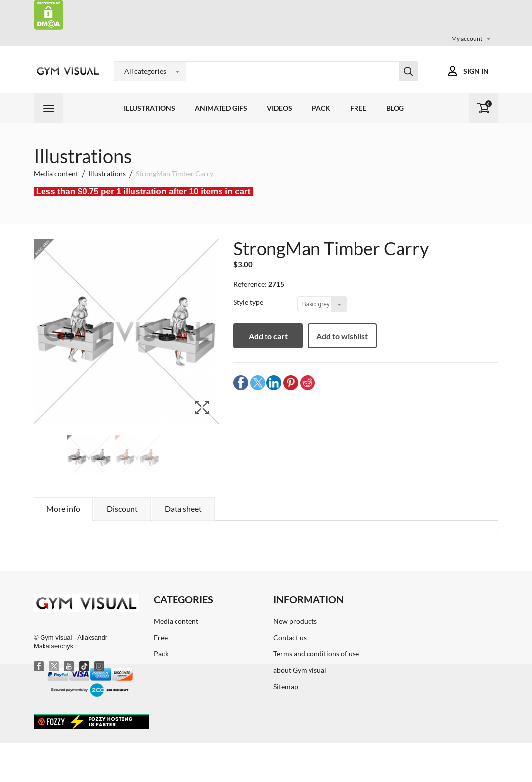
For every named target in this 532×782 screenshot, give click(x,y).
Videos (280, 108)
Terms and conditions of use (316, 654)
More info (63, 509)
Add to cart (268, 336)
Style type (249, 302)
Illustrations (149, 108)
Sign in (476, 71)
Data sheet (183, 509)
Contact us (290, 637)
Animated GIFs (221, 108)
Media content (176, 621)
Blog (395, 108)
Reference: (250, 284)
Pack (321, 108)
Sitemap (286, 686)
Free (358, 108)
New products (295, 621)
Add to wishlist (342, 336)
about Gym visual (300, 670)
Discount (122, 509)
